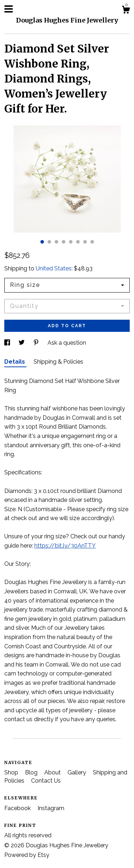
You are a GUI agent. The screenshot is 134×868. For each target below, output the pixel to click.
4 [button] (64, 242)
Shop (12, 772)
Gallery (78, 772)
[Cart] (126, 11)
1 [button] (42, 242)
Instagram (51, 808)
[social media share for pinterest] (37, 343)
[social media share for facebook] (8, 343)
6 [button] (78, 242)
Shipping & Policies (58, 362)
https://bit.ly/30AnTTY (65, 546)
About (53, 772)
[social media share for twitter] (22, 343)
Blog (32, 772)
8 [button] (92, 242)
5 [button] (71, 242)
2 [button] (49, 242)
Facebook (18, 808)
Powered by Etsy (27, 855)
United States (54, 268)
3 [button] (56, 242)
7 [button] (85, 242)
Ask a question (67, 343)
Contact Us (46, 781)
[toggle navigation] (9, 9)
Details (15, 362)
